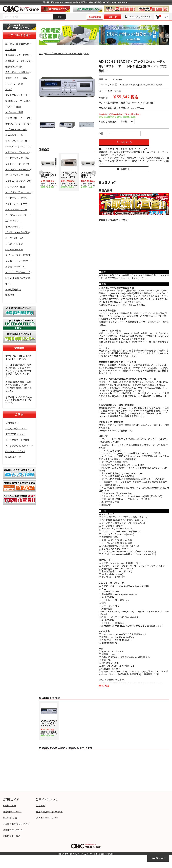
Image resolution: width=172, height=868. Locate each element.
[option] (69, 35)
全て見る (104, 686)
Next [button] (166, 35)
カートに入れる (124, 142)
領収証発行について (13, 830)
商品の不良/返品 (11, 817)
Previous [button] (40, 35)
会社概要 (40, 805)
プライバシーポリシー (47, 817)
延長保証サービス (12, 836)
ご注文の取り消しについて (16, 824)
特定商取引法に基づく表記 (49, 811)
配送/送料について (12, 811)
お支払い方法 (9, 805)
